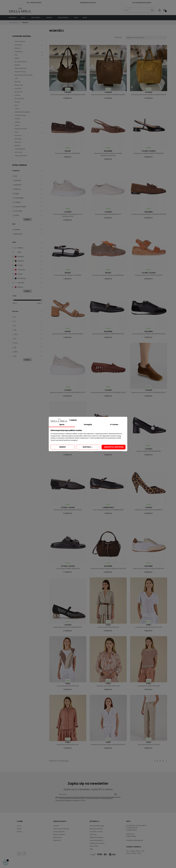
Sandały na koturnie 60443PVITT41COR (149, 275)
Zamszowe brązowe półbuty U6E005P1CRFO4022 (149, 214)
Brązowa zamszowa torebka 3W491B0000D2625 (108, 95)
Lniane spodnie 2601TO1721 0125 (149, 745)
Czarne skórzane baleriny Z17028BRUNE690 (108, 510)
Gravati (17, 119)
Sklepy (19, 829)
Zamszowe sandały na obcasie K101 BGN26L (68, 334)
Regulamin (57, 840)
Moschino (18, 136)
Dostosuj (88, 447)
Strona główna (20, 42)
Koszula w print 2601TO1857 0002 (108, 686)
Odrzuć (62, 447)
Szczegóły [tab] (88, 425)
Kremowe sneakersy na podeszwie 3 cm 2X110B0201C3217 (68, 215)
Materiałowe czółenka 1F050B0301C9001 (68, 627)
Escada (17, 102)
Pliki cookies (94, 846)
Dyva (16, 105)
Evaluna (17, 95)
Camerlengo (108, 508)
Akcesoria (18, 45)
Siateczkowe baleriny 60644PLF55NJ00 (68, 510)
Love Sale (18, 89)
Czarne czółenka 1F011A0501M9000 (149, 451)
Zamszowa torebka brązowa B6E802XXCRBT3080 (108, 569)
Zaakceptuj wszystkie (114, 447)
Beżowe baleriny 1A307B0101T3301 (68, 451)
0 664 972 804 (131, 836)
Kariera (19, 832)
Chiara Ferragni (20, 115)
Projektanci (19, 52)
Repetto (17, 65)
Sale (16, 78)
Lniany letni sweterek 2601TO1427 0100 (149, 627)
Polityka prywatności (97, 843)
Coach (17, 109)
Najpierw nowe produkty (147, 38)
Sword (17, 125)
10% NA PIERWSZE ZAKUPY (142, 3)
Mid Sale (18, 82)
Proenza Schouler (21, 129)
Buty (16, 55)
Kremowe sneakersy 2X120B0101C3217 (108, 214)
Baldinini (108, 151)
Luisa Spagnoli (20, 149)
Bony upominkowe (96, 829)
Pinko (16, 132)
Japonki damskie (21, 156)
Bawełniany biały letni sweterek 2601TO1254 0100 (108, 745)
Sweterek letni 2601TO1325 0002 (149, 686)
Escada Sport (19, 99)
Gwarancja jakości (96, 840)
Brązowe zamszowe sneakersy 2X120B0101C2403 (149, 393)
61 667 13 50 (130, 834)
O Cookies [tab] (114, 425)
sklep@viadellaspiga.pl (135, 840)
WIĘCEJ (83, 801)
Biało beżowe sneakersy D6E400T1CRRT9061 (149, 569)
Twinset (17, 122)
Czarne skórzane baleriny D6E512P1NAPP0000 (108, 334)
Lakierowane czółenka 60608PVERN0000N (149, 153)
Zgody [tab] (62, 425)
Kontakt (56, 826)
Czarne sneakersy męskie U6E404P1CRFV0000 (149, 334)
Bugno (68, 151)
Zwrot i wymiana (59, 835)
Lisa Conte (18, 152)
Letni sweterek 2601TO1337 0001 (68, 686)
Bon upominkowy (21, 62)
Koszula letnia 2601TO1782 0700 (68, 745)
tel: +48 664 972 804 (34, 3)
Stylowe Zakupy (20, 72)
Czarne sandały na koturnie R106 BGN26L (108, 451)
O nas (19, 826)
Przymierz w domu (96, 832)
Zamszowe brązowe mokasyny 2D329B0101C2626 (108, 393)
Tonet (108, 625)
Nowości (18, 48)
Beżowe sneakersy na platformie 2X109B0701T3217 (68, 393)
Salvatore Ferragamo (22, 112)
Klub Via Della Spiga (97, 826)
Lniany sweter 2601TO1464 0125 (108, 627)
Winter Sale (19, 85)
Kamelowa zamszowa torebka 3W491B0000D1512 (149, 95)
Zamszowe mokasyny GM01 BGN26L (68, 153)
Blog (91, 849)
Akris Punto (19, 92)
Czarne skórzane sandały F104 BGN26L (68, 275)
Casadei (68, 92)
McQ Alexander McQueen (24, 75)
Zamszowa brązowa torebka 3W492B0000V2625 (68, 95)
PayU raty (93, 835)
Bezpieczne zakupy (96, 838)
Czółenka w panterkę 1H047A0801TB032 (149, 510)
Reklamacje (57, 838)
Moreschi (18, 142)
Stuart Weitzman (21, 68)
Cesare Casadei (149, 151)
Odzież (17, 58)
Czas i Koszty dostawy (61, 829)
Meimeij (17, 146)
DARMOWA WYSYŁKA (88, 3)
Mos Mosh (18, 139)
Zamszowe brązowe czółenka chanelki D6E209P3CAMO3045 (108, 155)
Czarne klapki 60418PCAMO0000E (68, 569)
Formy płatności (59, 832)
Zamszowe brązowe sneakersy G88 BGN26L (108, 275)
